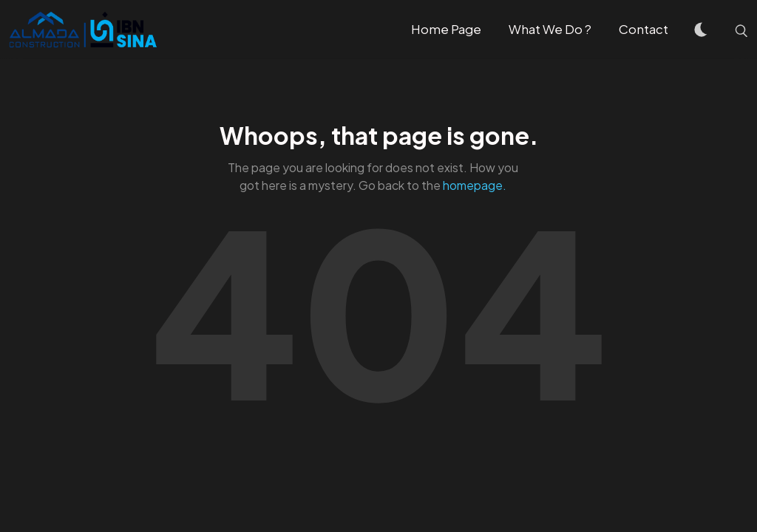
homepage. (475, 185)
